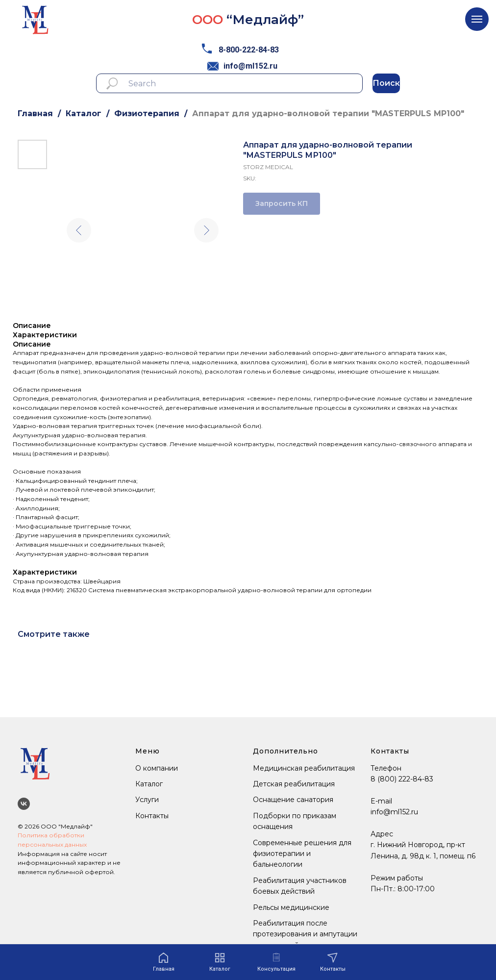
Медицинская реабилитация (304, 768)
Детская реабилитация (294, 784)
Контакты (152, 816)
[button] (276, 963)
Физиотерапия (147, 113)
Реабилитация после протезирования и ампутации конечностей (305, 934)
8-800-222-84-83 (249, 50)
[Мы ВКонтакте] (24, 804)
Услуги (147, 800)
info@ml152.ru (250, 66)
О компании (157, 768)
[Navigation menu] (477, 19)
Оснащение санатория (293, 800)
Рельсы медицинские (291, 907)
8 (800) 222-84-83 (402, 779)
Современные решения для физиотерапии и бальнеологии (302, 854)
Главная (35, 113)
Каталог (84, 113)
